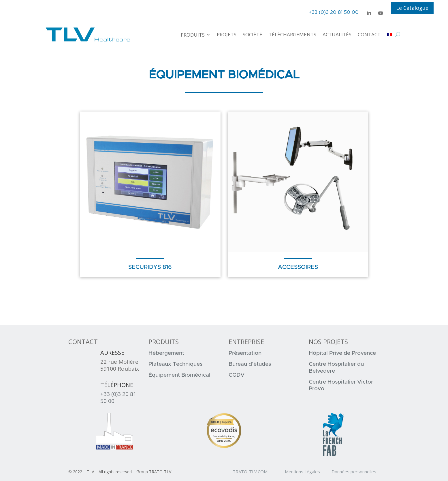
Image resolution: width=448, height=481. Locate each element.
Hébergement (166, 353)
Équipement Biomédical (179, 375)
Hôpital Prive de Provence (342, 353)
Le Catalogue (412, 8)
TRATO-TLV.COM (258, 471)
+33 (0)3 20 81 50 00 (118, 397)
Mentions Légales (308, 471)
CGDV (237, 375)
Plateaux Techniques (175, 364)
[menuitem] (389, 34)
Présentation (245, 353)
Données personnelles (354, 471)
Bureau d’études (250, 364)
